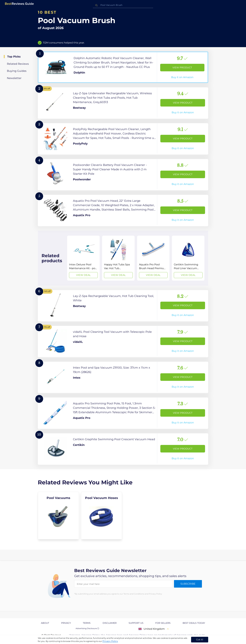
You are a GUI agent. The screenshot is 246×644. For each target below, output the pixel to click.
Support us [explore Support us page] (136, 623)
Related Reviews (18, 64)
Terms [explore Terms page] (87, 623)
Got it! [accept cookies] (200, 640)
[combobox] (123, 5)
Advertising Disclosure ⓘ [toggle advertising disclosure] (87, 628)
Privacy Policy (110, 641)
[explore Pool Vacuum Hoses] (102, 516)
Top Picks (14, 57)
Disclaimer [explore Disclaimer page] (110, 623)
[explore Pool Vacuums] (58, 516)
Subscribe (188, 584)
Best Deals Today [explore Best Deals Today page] (194, 623)
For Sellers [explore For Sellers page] (163, 623)
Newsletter (14, 78)
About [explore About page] (45, 623)
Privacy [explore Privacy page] (66, 623)
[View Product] (123, 67)
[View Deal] (83, 258)
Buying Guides (17, 71)
